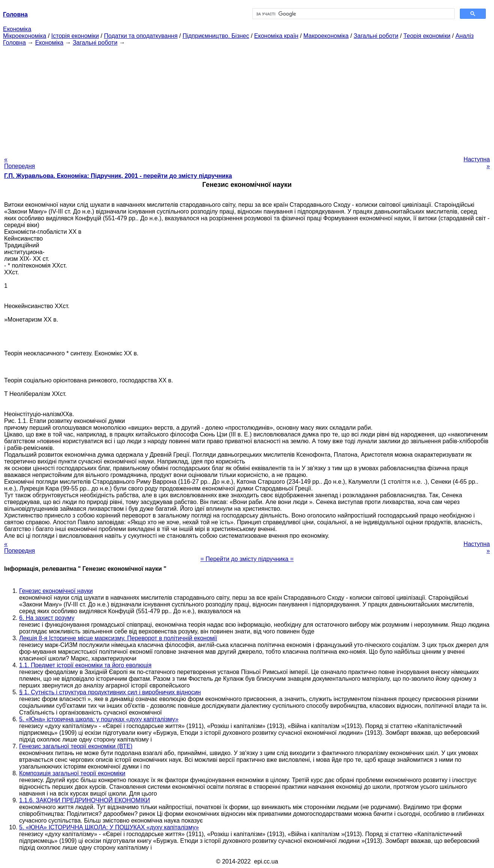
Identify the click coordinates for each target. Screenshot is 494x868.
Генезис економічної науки (56, 591)
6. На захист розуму (47, 618)
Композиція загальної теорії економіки (72, 773)
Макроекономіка (326, 36)
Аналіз (465, 36)
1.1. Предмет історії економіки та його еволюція (85, 665)
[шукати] (353, 14)
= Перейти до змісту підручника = (247, 559)
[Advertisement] (247, 99)
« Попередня (20, 163)
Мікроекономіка (25, 36)
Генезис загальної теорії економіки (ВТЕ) (76, 746)
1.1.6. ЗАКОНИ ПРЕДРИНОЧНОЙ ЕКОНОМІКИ (85, 800)
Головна (14, 43)
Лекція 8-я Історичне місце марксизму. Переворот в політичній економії (118, 638)
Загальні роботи (376, 36)
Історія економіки (75, 36)
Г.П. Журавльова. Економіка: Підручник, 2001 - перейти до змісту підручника (118, 176)
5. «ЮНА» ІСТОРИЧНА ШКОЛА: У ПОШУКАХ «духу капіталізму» (109, 827)
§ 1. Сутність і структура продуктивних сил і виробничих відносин (110, 692)
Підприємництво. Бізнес (216, 36)
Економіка (17, 29)
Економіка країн (276, 36)
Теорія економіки (427, 36)
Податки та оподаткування (141, 36)
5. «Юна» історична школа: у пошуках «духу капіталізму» (99, 719)
